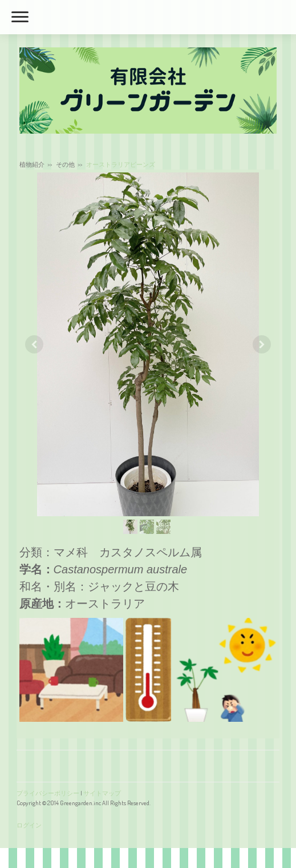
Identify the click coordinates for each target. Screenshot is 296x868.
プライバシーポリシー (48, 793)
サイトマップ (102, 793)
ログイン (29, 825)
